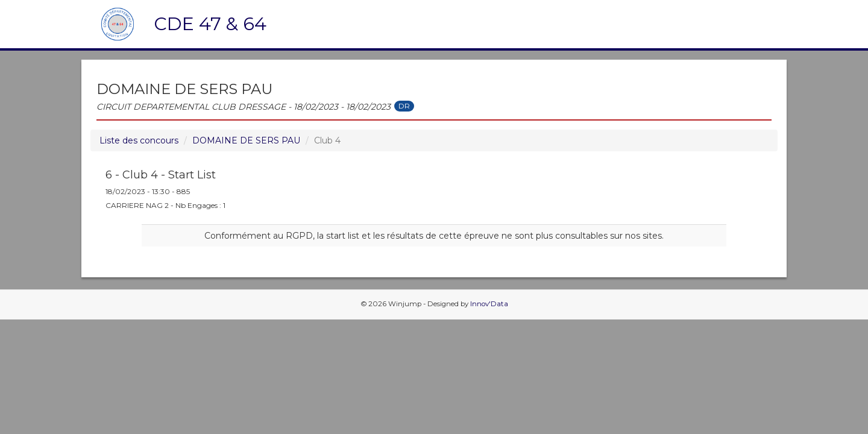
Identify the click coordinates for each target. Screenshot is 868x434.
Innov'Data (489, 304)
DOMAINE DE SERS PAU (246, 140)
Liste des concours (139, 140)
